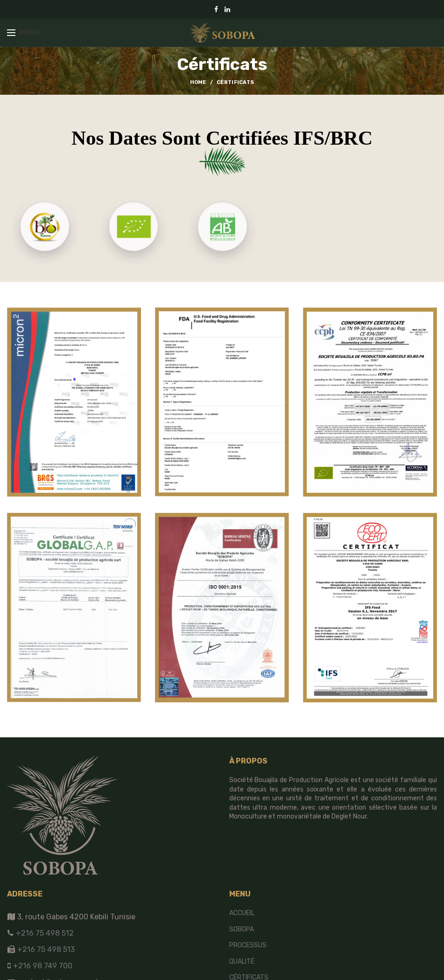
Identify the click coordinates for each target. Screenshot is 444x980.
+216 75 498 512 (44, 933)
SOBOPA (242, 929)
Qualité (242, 962)
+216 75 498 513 (46, 949)
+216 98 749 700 (42, 966)
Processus (248, 945)
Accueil (242, 913)
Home (198, 82)
